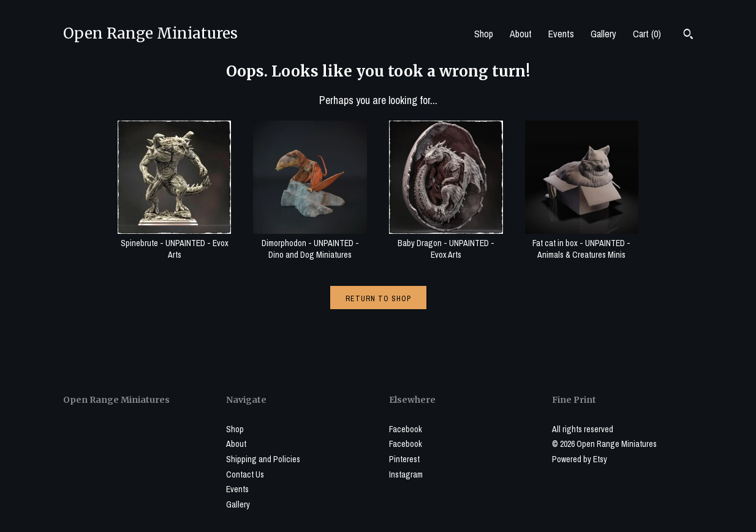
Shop (484, 34)
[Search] (688, 36)
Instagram (406, 474)
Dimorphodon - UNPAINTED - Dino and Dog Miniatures (310, 243)
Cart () (647, 34)
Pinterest (404, 459)
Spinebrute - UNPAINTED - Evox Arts (175, 243)
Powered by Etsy (580, 459)
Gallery (603, 34)
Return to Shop (378, 299)
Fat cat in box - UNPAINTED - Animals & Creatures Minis (582, 243)
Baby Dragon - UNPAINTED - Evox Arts (446, 243)
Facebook (406, 429)
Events (561, 34)
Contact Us (245, 474)
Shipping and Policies (263, 459)
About (521, 34)
